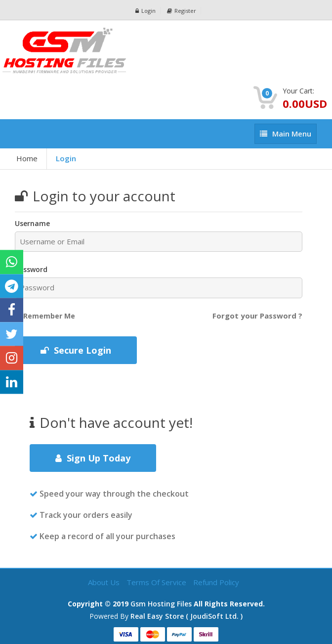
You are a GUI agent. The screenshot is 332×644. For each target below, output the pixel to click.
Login (145, 11)
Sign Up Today (93, 458)
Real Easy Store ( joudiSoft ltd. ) (187, 616)
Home (27, 158)
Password (31, 269)
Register (182, 11)
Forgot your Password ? (257, 316)
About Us (105, 582)
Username (32, 223)
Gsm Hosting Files (161, 604)
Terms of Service (157, 582)
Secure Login (76, 350)
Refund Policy (216, 582)
